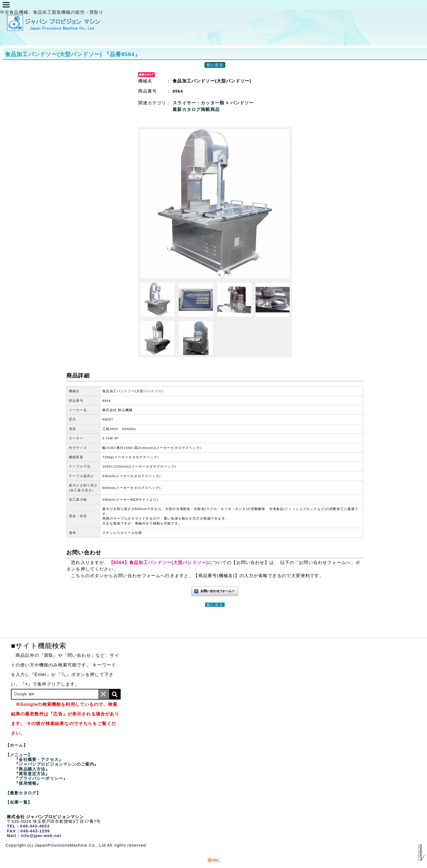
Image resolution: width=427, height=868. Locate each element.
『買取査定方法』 (32, 774)
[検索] (115, 694)
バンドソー (242, 103)
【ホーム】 (17, 745)
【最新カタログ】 (23, 793)
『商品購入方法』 (32, 769)
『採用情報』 (28, 783)
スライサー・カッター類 (199, 103)
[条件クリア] (104, 694)
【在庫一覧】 (19, 802)
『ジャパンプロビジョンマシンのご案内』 (56, 764)
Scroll (419, 855)
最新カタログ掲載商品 (196, 109)
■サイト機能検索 (39, 646)
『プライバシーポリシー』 (41, 778)
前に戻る (215, 65)
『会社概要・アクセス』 (39, 759)
